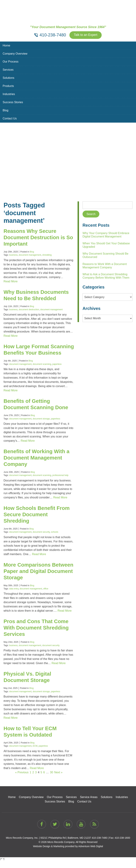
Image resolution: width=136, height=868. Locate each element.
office (46, 595)
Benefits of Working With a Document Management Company (37, 464)
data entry (14, 595)
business (13, 255)
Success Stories (13, 102)
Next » (58, 779)
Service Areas (89, 804)
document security (41, 539)
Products (8, 86)
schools (55, 539)
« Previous (22, 779)
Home (6, 45)
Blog (5, 111)
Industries (9, 94)
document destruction (29, 310)
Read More (11, 281)
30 (52, 779)
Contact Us (10, 119)
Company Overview (15, 54)
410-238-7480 (99, 844)
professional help (60, 482)
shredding (47, 255)
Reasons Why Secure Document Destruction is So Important (35, 237)
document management (30, 255)
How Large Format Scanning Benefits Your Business (33, 353)
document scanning (42, 370)
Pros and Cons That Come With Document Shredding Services (37, 634)
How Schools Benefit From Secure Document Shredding (37, 521)
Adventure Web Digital (91, 853)
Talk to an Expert (86, 35)
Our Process (11, 62)
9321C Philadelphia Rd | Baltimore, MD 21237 (66, 844)
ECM (35, 752)
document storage (41, 425)
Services (8, 70)
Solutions (8, 78)
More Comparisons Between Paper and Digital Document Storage (37, 577)
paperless (57, 370)
